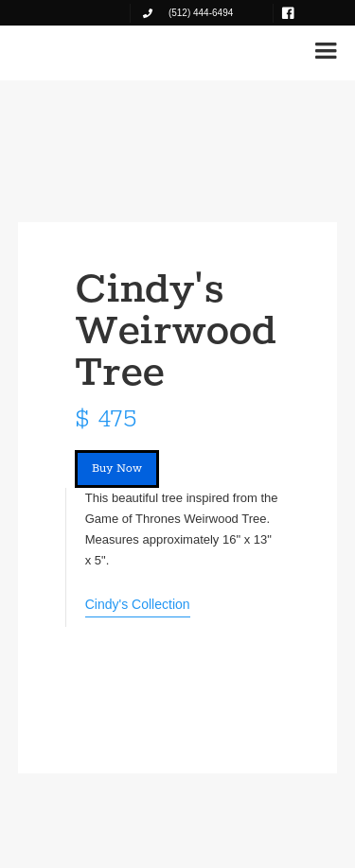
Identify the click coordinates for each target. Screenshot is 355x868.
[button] (326, 51)
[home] (75, 49)
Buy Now (117, 469)
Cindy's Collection (138, 604)
